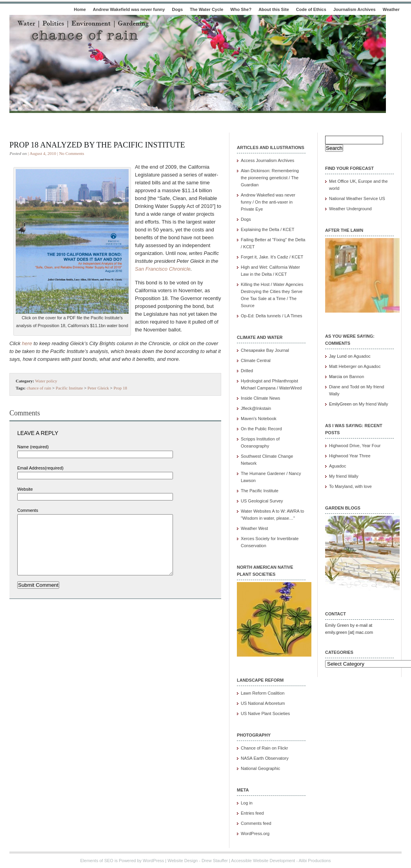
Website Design (183, 861)
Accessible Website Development (263, 861)
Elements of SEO (97, 861)
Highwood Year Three (350, 456)
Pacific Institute (69, 388)
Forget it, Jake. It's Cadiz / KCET (272, 257)
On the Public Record (261, 429)
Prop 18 (121, 388)
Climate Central (256, 360)
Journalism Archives (355, 9)
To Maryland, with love (350, 486)
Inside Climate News (260, 398)
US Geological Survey (262, 501)
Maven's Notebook (259, 419)
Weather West (254, 528)
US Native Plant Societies (265, 713)
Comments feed (256, 823)
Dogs (178, 9)
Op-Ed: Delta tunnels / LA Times (272, 316)
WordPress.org (255, 833)
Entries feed (252, 813)
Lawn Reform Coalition (263, 693)
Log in (247, 803)
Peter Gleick (98, 388)
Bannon (356, 377)
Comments (28, 510)
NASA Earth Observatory (265, 758)
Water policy (46, 381)
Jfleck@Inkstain (256, 408)
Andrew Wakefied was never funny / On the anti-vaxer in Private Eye (268, 202)
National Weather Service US (357, 198)
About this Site (274, 9)
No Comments (72, 153)
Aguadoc (362, 356)
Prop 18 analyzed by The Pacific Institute (97, 145)
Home (80, 9)
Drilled (247, 371)
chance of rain (39, 388)
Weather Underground (350, 209)
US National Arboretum (263, 703)
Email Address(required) (40, 468)
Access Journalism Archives (267, 160)
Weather (391, 9)
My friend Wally (374, 404)
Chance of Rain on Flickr (264, 748)
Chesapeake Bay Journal (265, 350)
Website (25, 489)
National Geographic (260, 768)
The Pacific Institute (260, 491)
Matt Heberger (343, 366)
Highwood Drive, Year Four (355, 446)
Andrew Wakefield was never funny (129, 9)
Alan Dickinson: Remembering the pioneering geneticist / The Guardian (270, 178)
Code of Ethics (311, 9)
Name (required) (33, 447)
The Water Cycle (206, 9)
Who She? (241, 9)
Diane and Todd (344, 387)
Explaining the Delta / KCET (267, 229)
